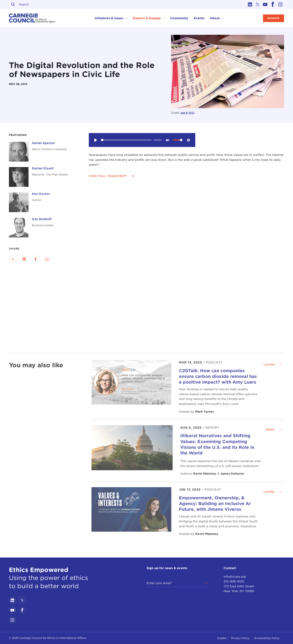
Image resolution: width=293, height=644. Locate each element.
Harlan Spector (44, 143)
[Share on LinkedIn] (24, 259)
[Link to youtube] (265, 4)
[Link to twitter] (257, 4)
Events (199, 18)
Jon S (184, 113)
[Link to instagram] (280, 4)
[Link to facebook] (273, 4)
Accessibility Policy (267, 638)
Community (179, 18)
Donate (274, 18)
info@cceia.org (235, 577)
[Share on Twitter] (13, 259)
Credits (222, 638)
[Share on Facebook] (36, 259)
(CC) (191, 113)
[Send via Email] (47, 259)
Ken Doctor (41, 194)
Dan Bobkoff (42, 219)
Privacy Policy (240, 638)
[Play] (96, 140)
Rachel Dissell (43, 168)
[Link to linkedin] (250, 4)
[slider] (126, 140)
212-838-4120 (234, 581)
